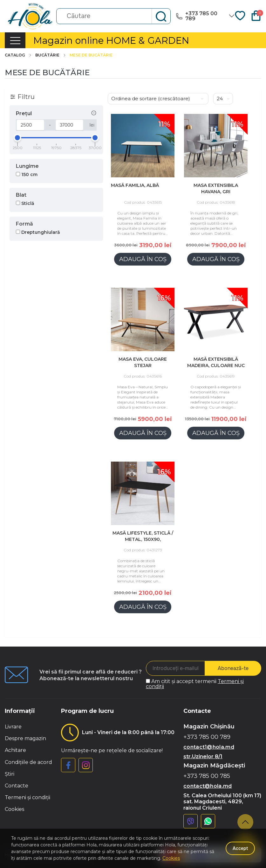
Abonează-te (233, 668)
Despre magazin (25, 738)
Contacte (17, 786)
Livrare (13, 727)
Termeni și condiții (27, 797)
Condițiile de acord (28, 762)
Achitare (15, 750)
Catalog (18, 55)
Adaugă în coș (143, 259)
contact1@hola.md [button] (209, 747)
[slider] (17, 138)
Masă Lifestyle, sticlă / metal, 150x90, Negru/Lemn (143, 539)
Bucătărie (51, 55)
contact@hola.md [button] (208, 786)
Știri (10, 774)
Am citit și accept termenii (195, 684)
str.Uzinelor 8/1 (203, 756)
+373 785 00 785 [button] (207, 776)
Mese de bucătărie (91, 55)
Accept (240, 848)
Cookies (14, 809)
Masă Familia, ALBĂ (135, 185)
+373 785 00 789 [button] (207, 737)
